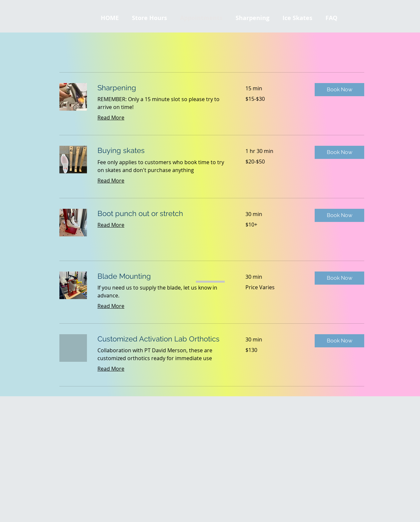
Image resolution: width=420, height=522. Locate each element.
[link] (164, 88)
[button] (297, 18)
